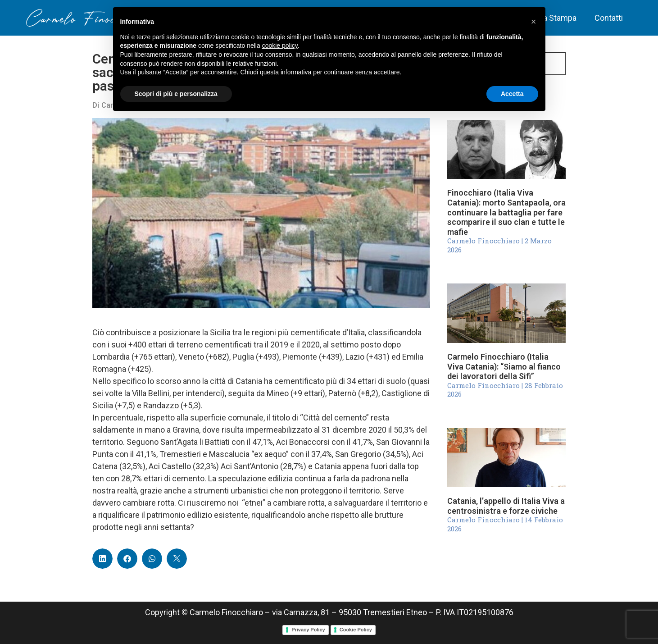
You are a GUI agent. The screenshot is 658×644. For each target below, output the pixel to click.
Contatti (609, 18)
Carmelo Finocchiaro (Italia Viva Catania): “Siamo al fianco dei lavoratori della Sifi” (504, 366)
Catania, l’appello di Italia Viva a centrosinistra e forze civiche (506, 506)
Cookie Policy (356, 630)
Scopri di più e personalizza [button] (176, 94)
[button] (102, 559)
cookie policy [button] (280, 46)
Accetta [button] (512, 94)
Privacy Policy (308, 630)
